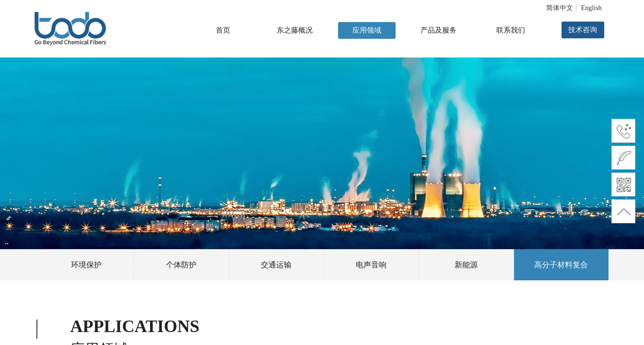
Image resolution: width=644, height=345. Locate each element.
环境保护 (86, 265)
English (591, 8)
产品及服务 (439, 30)
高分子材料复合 (561, 265)
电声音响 (371, 265)
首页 (223, 30)
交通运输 (276, 265)
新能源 (466, 265)
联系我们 (511, 30)
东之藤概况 (295, 30)
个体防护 (181, 265)
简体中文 (560, 8)
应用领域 (367, 30)
